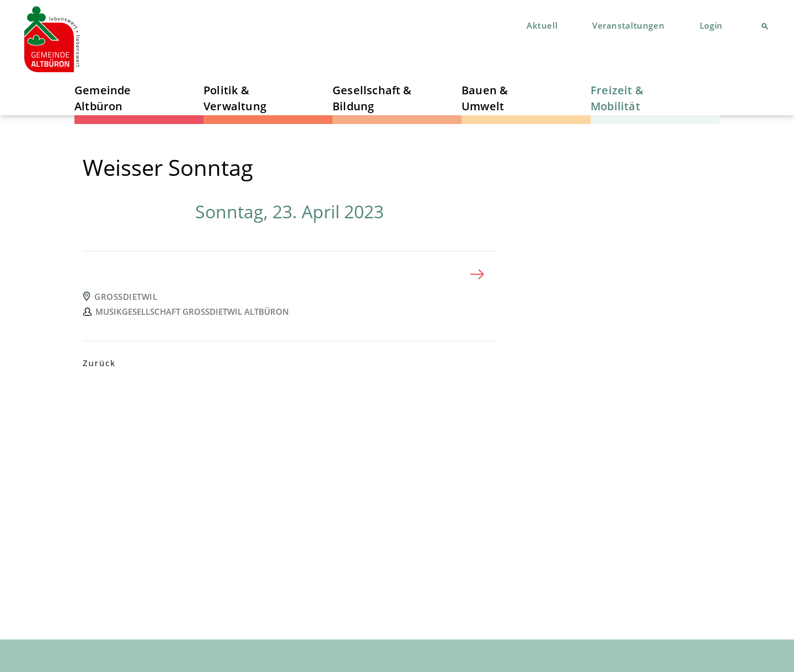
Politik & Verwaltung (235, 98)
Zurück (99, 363)
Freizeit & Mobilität (617, 98)
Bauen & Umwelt (485, 98)
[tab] (289, 274)
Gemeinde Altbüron (103, 98)
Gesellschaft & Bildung (372, 98)
